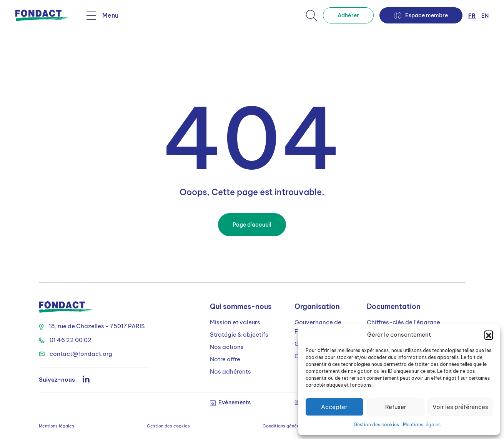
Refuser (396, 407)
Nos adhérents (230, 371)
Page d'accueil (252, 225)
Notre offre (225, 359)
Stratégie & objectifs (239, 335)
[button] (489, 335)
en (485, 16)
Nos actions (227, 347)
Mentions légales (422, 425)
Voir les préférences (460, 407)
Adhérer (348, 15)
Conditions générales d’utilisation (298, 426)
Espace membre (421, 16)
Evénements (230, 402)
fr (472, 16)
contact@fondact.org (76, 354)
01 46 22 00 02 (65, 340)
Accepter (334, 407)
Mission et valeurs (235, 322)
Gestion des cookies (376, 425)
